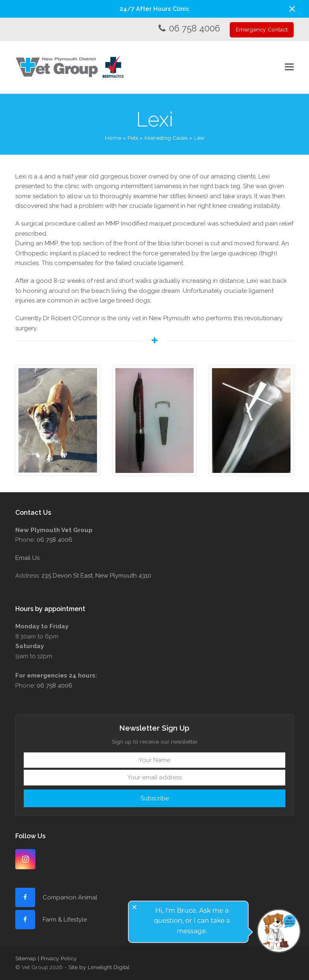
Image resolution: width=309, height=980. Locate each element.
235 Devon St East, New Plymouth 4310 (96, 576)
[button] (292, 9)
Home (113, 138)
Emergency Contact (262, 29)
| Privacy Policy (57, 958)
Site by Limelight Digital (99, 967)
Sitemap (26, 958)
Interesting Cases (166, 138)
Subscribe (155, 798)
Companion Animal (70, 897)
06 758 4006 (195, 28)
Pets (133, 138)
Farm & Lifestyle (64, 920)
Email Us (27, 558)
